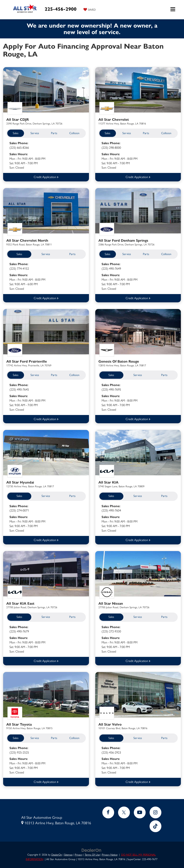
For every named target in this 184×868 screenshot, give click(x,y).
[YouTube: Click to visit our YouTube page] (140, 811)
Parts (54, 133)
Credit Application (46, 177)
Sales (16, 133)
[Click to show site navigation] (173, 10)
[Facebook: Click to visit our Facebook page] (108, 811)
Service (35, 133)
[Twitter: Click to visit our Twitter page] (124, 811)
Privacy (79, 853)
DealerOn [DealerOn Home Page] (57, 853)
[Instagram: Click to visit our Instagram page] (155, 811)
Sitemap (68, 853)
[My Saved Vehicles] (90, 9)
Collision (74, 133)
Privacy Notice (110, 853)
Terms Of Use (92, 853)
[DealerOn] (92, 848)
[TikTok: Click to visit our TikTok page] (155, 824)
